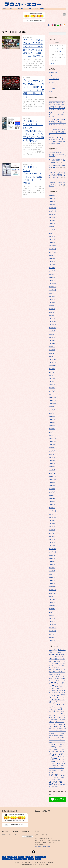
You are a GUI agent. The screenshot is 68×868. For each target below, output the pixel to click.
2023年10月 (53, 290)
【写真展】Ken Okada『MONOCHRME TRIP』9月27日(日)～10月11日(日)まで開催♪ (33, 175)
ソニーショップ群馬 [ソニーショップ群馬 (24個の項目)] (57, 752)
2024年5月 (52, 268)
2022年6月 (52, 340)
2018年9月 (52, 483)
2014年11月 (53, 628)
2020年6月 (52, 416)
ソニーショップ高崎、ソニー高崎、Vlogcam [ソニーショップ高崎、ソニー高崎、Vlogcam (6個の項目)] (57, 768)
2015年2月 (52, 618)
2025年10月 (53, 214)
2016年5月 (52, 571)
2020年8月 (52, 410)
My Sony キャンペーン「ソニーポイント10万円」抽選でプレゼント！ (57, 115)
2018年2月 (52, 505)
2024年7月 (52, 262)
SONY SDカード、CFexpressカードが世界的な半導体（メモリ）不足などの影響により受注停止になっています (57, 140)
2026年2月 (52, 202)
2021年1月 (52, 394)
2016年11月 (53, 552)
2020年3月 (52, 426)
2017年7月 (52, 527)
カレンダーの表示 (28, 837)
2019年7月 (52, 451)
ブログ (31, 859)
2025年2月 (52, 239)
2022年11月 (53, 325)
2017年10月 (53, 517)
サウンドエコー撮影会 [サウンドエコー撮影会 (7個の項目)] (60, 720)
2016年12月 (53, 549)
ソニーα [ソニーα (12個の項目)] (57, 722)
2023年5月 (52, 306)
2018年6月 (52, 492)
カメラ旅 (52, 82)
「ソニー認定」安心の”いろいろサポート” (15, 859)
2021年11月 (53, 363)
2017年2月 (52, 543)
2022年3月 (52, 350)
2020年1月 (52, 432)
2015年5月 (52, 609)
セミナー (52, 85)
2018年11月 (53, 476)
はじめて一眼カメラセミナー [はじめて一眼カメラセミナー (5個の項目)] (56, 674)
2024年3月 (52, 274)
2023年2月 (52, 315)
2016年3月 (52, 577)
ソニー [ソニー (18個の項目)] (52, 722)
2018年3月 (52, 502)
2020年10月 (53, 404)
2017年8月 (52, 524)
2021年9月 (52, 369)
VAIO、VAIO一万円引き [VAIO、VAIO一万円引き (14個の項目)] (56, 653)
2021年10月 (53, 366)
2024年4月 (52, 271)
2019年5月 (52, 457)
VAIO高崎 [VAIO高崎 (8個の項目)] (62, 659)
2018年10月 (53, 479)
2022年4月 (52, 347)
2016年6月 (52, 568)
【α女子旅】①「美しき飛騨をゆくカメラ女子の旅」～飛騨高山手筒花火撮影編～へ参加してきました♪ (57, 175)
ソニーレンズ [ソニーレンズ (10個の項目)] (59, 780)
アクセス (38, 859)
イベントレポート (54, 79)
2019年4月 (52, 460)
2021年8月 (52, 372)
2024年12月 (53, 246)
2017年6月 (52, 530)
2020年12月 (53, 397)
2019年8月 (52, 448)
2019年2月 (52, 467)
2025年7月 (52, 224)
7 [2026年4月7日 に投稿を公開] (53, 51)
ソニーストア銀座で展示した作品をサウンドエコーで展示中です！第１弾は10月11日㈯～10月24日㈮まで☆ (33, 48)
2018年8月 (52, 486)
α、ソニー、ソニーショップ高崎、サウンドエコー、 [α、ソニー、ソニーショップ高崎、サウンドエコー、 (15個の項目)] (57, 670)
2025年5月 (52, 230)
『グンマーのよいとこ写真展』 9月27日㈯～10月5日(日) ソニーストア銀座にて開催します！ (33, 89)
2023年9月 (52, 293)
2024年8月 (52, 258)
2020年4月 (52, 423)
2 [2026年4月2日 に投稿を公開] (58, 48)
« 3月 (53, 63)
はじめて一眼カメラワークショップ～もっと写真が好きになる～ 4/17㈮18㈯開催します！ (57, 132)
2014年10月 (53, 631)
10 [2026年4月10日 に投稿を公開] (60, 51)
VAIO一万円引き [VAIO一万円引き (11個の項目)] (54, 659)
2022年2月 (52, 353)
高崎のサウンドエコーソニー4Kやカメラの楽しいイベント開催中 (33, 862)
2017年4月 (52, 536)
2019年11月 (53, 438)
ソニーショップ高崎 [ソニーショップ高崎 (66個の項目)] (57, 757)
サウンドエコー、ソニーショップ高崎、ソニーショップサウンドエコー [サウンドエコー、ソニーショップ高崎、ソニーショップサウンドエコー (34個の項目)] (57, 701)
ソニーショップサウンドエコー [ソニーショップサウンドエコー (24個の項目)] (57, 745)
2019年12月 (53, 435)
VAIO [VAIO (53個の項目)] (55, 649)
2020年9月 (52, 407)
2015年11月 (53, 590)
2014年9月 (52, 634)
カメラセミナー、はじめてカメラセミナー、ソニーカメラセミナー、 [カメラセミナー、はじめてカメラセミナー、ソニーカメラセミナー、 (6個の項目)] (57, 679)
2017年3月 (52, 539)
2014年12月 (53, 625)
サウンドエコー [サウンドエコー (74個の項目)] (57, 684)
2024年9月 (52, 255)
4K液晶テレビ (53, 73)
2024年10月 (53, 252)
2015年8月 (52, 599)
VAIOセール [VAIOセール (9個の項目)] (60, 657)
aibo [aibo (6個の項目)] (50, 650)
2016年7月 (52, 565)
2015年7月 (52, 603)
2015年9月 (52, 596)
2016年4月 (52, 574)
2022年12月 (53, 322)
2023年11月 (53, 287)
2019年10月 (53, 441)
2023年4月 (52, 309)
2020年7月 (52, 413)
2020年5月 (52, 419)
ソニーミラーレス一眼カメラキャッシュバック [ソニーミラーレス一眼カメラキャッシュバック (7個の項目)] (57, 777)
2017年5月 (52, 533)
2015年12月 (53, 587)
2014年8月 (52, 637)
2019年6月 (52, 454)
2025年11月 (53, 211)
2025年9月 (52, 217)
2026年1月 (52, 205)
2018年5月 (52, 495)
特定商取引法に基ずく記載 (42, 847)
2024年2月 (52, 277)
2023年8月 (52, 296)
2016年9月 (52, 558)
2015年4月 (52, 612)
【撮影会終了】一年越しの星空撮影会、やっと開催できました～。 (57, 184)
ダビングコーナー (40, 857)
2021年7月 (52, 375)
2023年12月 (53, 284)
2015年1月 (52, 621)
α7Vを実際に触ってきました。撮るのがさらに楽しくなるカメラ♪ (57, 154)
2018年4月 (52, 498)
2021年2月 (52, 391)
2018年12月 (53, 473)
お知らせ (52, 76)
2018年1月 (52, 508)
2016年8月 (52, 562)
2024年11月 (53, 249)
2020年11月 (53, 400)
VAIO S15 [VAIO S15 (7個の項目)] (55, 652)
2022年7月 (52, 337)
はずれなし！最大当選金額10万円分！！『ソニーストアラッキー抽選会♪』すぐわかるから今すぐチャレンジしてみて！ (58, 123)
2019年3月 (52, 464)
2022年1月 (52, 356)
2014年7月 (52, 640)
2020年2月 (52, 429)
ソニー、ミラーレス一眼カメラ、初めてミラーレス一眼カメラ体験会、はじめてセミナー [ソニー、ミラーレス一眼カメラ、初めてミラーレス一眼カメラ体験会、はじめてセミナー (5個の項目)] (58, 731)
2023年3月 (52, 312)
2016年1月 (52, 584)
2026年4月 (52, 195)
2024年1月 (52, 281)
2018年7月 (52, 489)
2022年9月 (52, 331)
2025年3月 (52, 236)
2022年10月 (53, 328)
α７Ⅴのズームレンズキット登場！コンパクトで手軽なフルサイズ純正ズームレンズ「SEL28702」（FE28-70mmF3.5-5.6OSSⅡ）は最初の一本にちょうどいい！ (57, 105)
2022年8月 (52, 334)
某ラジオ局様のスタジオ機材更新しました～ (57, 166)
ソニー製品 (52, 88)
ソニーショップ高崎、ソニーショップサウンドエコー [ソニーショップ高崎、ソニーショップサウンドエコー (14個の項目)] (58, 761)
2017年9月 (52, 520)
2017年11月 (53, 514)
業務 (50, 92)
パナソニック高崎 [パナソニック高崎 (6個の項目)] (58, 784)
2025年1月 (52, 243)
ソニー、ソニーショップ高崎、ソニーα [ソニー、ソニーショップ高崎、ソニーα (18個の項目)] (57, 725)
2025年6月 (52, 227)
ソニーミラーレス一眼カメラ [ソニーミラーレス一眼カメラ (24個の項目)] (57, 773)
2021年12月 (53, 359)
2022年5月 (52, 344)
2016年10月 (53, 555)
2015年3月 (52, 615)
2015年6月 (52, 606)
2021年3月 (52, 388)
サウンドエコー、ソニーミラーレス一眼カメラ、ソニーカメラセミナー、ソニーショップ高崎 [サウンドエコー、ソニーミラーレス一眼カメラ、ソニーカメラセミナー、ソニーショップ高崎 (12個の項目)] (57, 715)
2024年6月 (52, 265)
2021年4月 (52, 385)
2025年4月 (52, 233)
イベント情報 (12, 857)
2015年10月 (53, 593)
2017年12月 (53, 511)
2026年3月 (52, 198)
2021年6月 (52, 378)
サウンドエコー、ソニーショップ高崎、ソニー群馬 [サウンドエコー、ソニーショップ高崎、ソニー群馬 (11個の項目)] (57, 709)
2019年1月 (52, 470)
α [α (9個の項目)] (50, 661)
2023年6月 (52, 303)
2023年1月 (52, 318)
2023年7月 (52, 299)
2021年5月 (52, 382)
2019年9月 (52, 445)
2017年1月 (52, 546)
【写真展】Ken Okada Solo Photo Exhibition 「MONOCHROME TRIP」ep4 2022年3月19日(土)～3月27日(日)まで (33, 131)
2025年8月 (52, 220)
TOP (4, 857)
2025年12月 (53, 208)
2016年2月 (52, 580)
